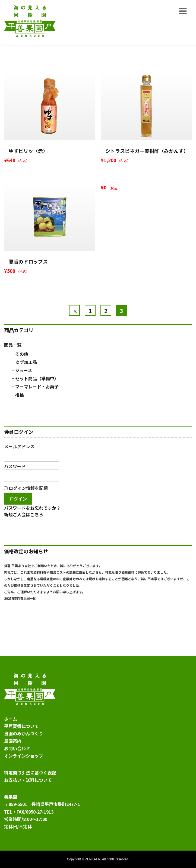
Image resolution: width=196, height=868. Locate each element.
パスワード (31, 472)
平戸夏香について (21, 726)
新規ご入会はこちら (24, 514)
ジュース (24, 370)
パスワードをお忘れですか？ (32, 508)
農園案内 (13, 741)
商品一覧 (13, 345)
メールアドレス (31, 452)
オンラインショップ (24, 756)
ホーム (11, 719)
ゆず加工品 (26, 362)
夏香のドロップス (28, 261)
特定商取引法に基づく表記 (30, 773)
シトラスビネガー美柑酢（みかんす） (147, 151)
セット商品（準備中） (37, 378)
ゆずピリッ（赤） (28, 151)
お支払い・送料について (28, 780)
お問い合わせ (17, 748)
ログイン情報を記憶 (26, 488)
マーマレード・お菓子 (37, 387)
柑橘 (20, 395)
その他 (22, 354)
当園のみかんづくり (24, 733)
